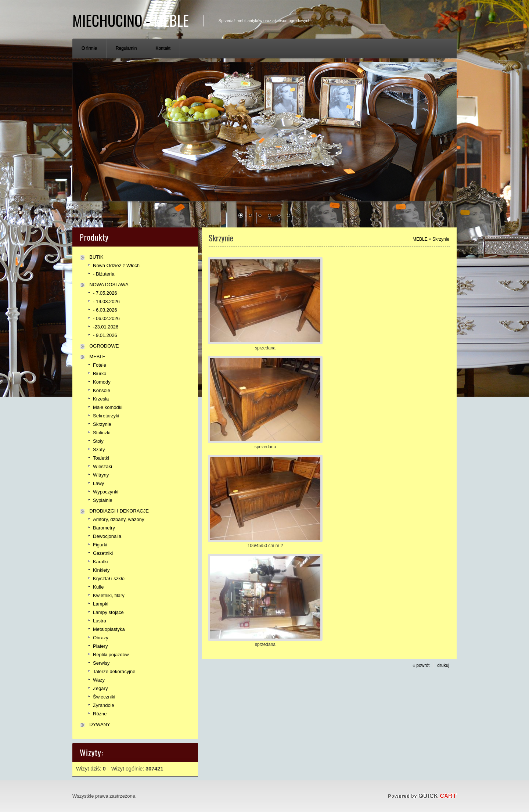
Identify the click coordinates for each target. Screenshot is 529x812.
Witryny (101, 475)
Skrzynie (102, 424)
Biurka (100, 373)
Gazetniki (103, 553)
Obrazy (101, 638)
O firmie (89, 48)
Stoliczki (102, 433)
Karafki (100, 562)
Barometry (104, 528)
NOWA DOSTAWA (109, 285)
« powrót (421, 665)
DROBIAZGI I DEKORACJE (119, 511)
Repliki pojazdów (111, 655)
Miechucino (131, 20)
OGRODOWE (104, 346)
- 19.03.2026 (106, 301)
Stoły (98, 441)
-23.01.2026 (106, 327)
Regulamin (126, 48)
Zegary (100, 688)
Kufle (98, 587)
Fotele (100, 365)
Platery (100, 646)
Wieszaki (102, 466)
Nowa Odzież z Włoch (116, 265)
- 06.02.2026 (106, 318)
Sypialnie (103, 500)
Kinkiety (101, 570)
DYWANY (100, 724)
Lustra (100, 621)
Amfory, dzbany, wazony (119, 519)
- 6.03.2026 (105, 310)
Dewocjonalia (107, 536)
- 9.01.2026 (105, 335)
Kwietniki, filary (109, 595)
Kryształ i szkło (109, 579)
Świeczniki (104, 697)
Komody (102, 382)
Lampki (101, 604)
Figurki (100, 545)
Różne (100, 714)
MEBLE (97, 357)
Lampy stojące (108, 612)
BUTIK (96, 257)
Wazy (99, 680)
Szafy (99, 450)
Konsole (102, 390)
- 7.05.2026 (105, 293)
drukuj (443, 665)
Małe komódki (108, 407)
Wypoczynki (106, 492)
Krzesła (101, 399)
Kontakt (163, 48)
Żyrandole (104, 705)
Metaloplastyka (109, 629)
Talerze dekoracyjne (114, 671)
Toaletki (101, 458)
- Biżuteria (104, 274)
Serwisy (101, 663)
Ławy (98, 483)
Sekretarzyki (106, 416)
